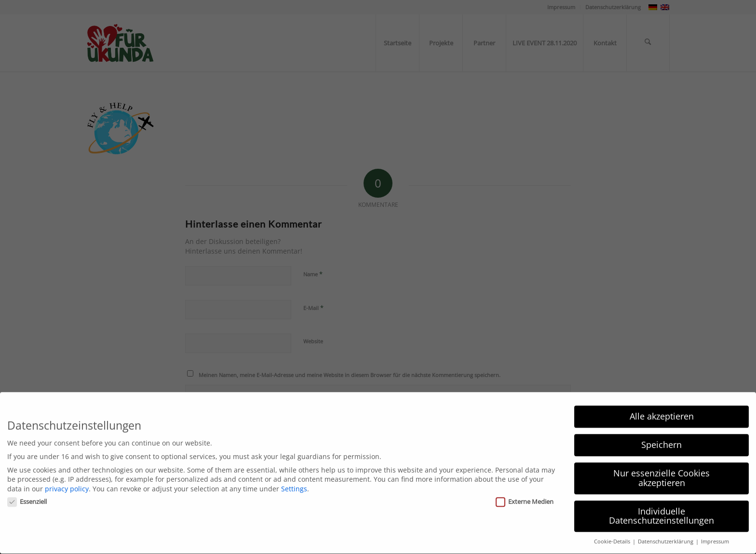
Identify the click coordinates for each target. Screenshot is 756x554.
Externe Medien (525, 493)
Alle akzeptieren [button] (662, 408)
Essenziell (27, 493)
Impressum (715, 534)
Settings (294, 480)
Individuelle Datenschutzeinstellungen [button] (661, 508)
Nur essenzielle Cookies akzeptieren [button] (661, 470)
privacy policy (67, 480)
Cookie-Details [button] (613, 534)
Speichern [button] (661, 437)
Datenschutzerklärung (666, 534)
